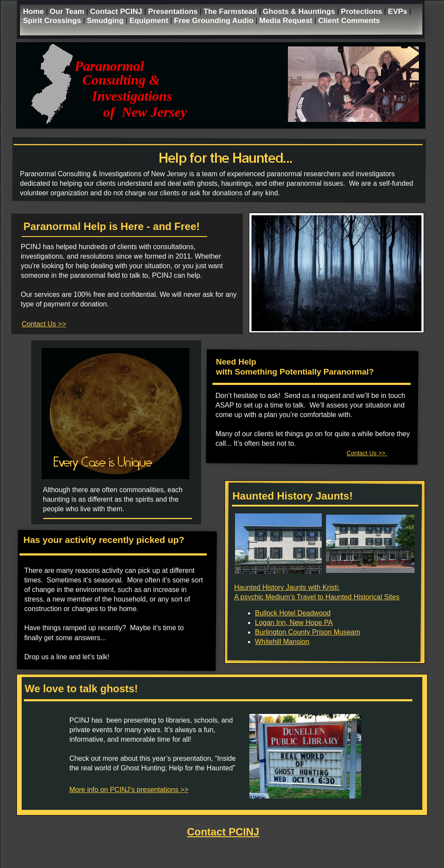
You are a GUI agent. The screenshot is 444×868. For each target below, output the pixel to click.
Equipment (150, 20)
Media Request (287, 20)
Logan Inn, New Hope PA (294, 623)
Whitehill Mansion (282, 642)
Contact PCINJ (117, 11)
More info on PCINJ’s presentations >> (129, 790)
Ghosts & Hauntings (300, 11)
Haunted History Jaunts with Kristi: (287, 587)
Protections (362, 11)
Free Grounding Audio (215, 20)
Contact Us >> (44, 324)
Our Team (68, 11)
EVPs (399, 11)
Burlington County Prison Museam (308, 632)
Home (34, 11)
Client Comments (349, 20)
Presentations (174, 11)
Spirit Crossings (53, 20)
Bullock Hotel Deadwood (293, 613)
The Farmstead (231, 11)
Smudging (106, 20)
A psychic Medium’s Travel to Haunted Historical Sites (317, 597)
